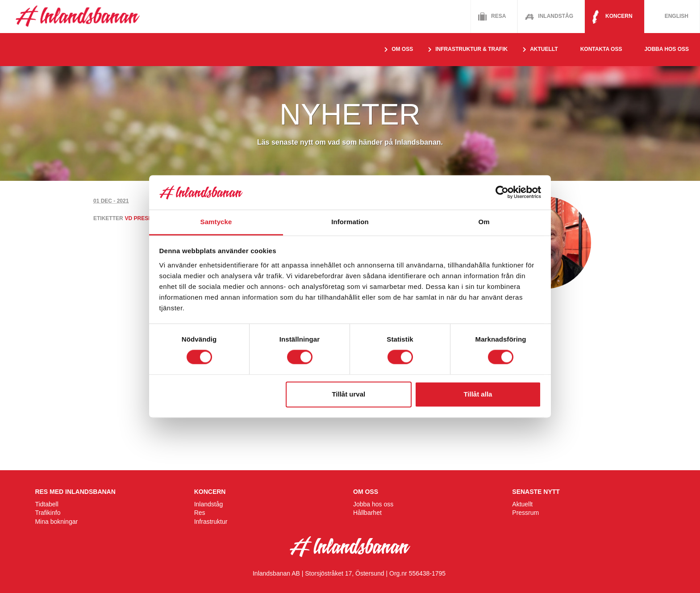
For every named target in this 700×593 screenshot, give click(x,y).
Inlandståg (556, 16)
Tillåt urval (348, 394)
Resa (498, 16)
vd (129, 218)
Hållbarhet (367, 513)
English (677, 16)
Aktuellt (522, 504)
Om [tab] (484, 222)
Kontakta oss (601, 49)
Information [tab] (350, 222)
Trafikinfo (48, 513)
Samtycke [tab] (216, 222)
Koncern (619, 16)
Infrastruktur (211, 522)
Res (200, 513)
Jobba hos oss (667, 49)
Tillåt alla (478, 394)
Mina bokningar (56, 522)
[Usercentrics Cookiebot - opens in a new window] (502, 192)
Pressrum (525, 513)
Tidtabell (46, 504)
